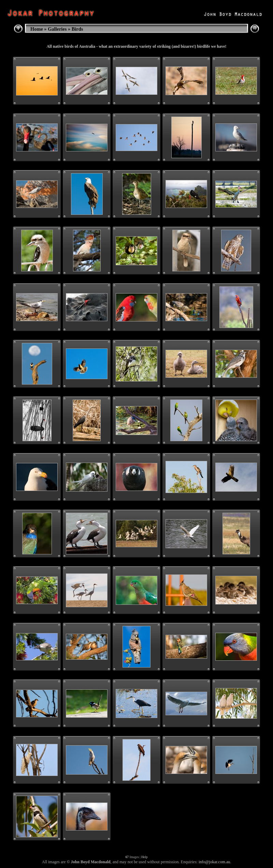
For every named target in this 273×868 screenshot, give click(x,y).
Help (145, 857)
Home (37, 29)
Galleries (57, 29)
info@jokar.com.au (214, 862)
